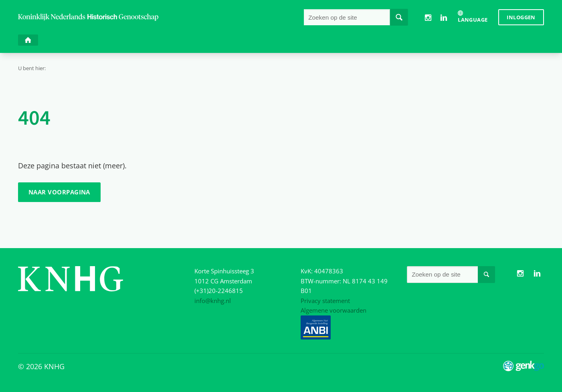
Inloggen (521, 17)
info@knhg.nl (213, 301)
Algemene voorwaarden (334, 310)
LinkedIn (444, 17)
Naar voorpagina (59, 192)
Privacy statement (325, 301)
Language (473, 20)
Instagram (428, 17)
